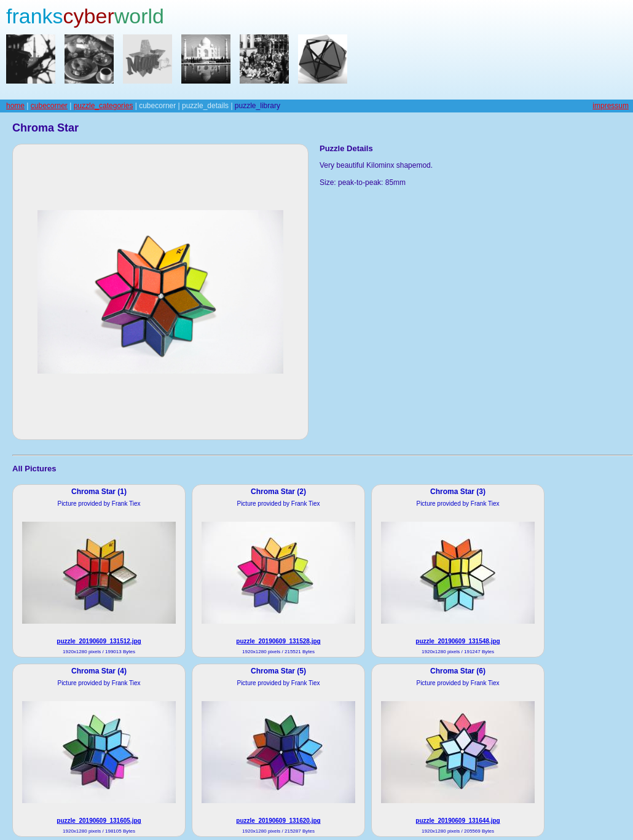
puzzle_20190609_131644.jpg (458, 821)
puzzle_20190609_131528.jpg (278, 641)
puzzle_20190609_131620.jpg (278, 821)
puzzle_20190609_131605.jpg (99, 821)
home (15, 106)
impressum (611, 106)
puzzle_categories (104, 106)
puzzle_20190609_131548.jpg (458, 641)
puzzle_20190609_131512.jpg (99, 641)
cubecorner (49, 106)
